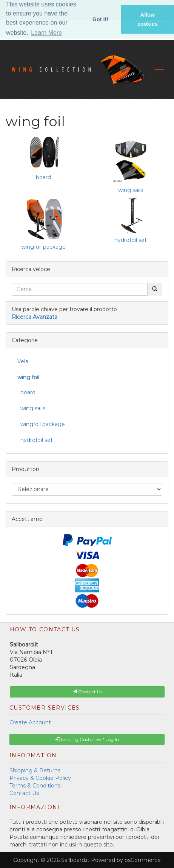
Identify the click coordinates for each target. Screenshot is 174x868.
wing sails (131, 190)
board (43, 177)
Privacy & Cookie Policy (40, 778)
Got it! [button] (100, 19)
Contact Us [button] (87, 692)
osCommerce (143, 860)
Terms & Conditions (35, 786)
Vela (23, 361)
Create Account (30, 722)
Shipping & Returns (35, 770)
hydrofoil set (131, 240)
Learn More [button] (46, 33)
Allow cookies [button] (148, 19)
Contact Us (24, 793)
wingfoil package (43, 247)
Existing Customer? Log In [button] (87, 739)
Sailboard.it (75, 860)
